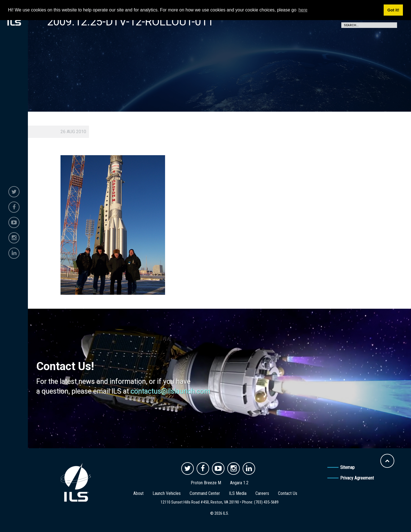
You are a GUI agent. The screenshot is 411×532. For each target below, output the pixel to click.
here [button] (303, 10)
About (138, 493)
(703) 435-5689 (266, 502)
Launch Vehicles (167, 493)
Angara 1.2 (239, 483)
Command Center (205, 493)
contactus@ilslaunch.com (170, 391)
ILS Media (238, 493)
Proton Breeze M (206, 483)
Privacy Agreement (357, 478)
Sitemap (347, 467)
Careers (262, 493)
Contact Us (288, 493)
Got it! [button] (393, 10)
